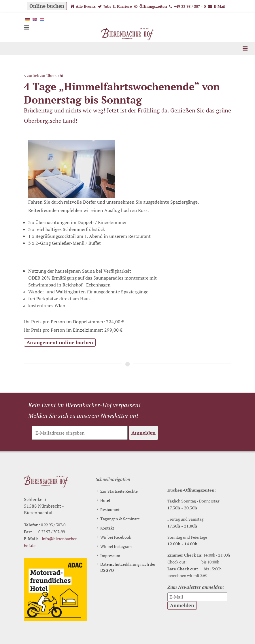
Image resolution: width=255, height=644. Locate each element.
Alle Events (83, 6)
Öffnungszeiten (151, 6)
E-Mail (217, 6)
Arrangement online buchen (60, 342)
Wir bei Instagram (116, 546)
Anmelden (143, 433)
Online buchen (47, 6)
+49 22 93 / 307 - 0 (187, 6)
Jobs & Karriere (115, 6)
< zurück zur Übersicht (44, 76)
